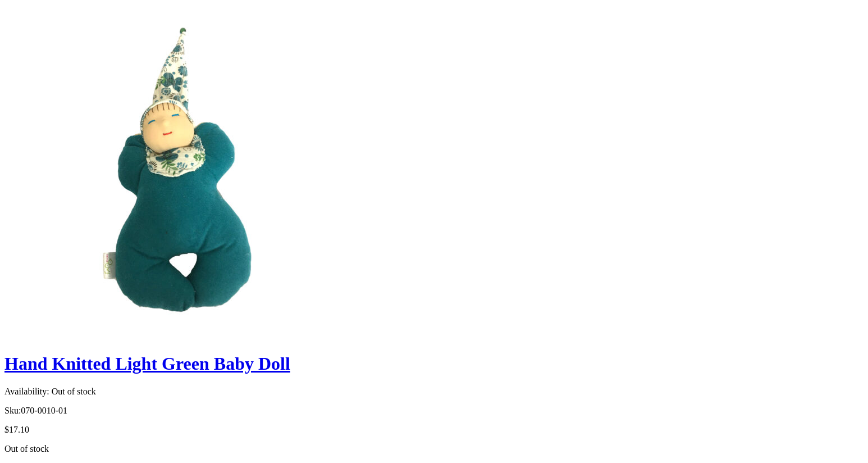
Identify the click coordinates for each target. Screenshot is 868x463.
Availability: (27, 391)
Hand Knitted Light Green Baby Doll (147, 364)
